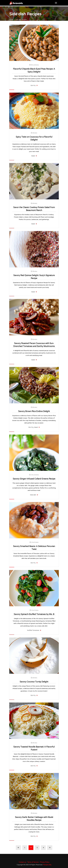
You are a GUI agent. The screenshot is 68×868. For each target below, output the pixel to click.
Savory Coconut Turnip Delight (34, 682)
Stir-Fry (34, 85)
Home (11, 20)
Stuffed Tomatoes (34, 630)
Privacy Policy (45, 862)
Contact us (22, 862)
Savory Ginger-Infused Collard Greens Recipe (34, 479)
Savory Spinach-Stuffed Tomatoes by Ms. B (34, 614)
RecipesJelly (47, 865)
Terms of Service (33, 862)
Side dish (34, 495)
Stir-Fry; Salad (34, 427)
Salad (34, 156)
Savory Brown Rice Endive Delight (34, 411)
